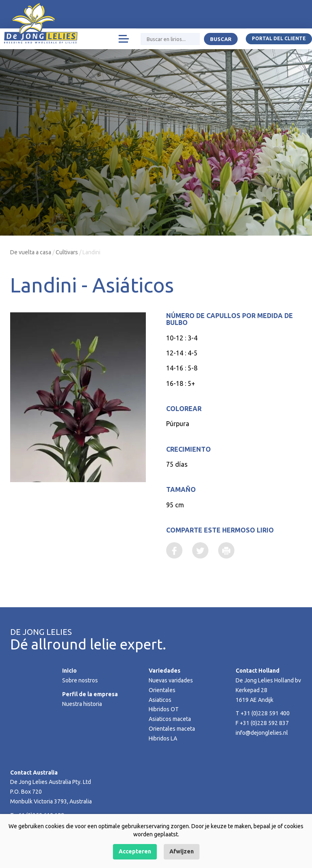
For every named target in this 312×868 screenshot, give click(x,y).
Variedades (165, 671)
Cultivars (67, 252)
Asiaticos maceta (170, 719)
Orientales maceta (172, 729)
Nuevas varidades (171, 680)
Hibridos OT (164, 709)
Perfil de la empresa (90, 694)
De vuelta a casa (31, 252)
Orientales (162, 690)
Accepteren (135, 851)
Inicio (69, 671)
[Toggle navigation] (123, 39)
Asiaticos (160, 700)
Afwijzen (182, 851)
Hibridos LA (163, 738)
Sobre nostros (80, 680)
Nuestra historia (82, 704)
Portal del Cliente (279, 38)
